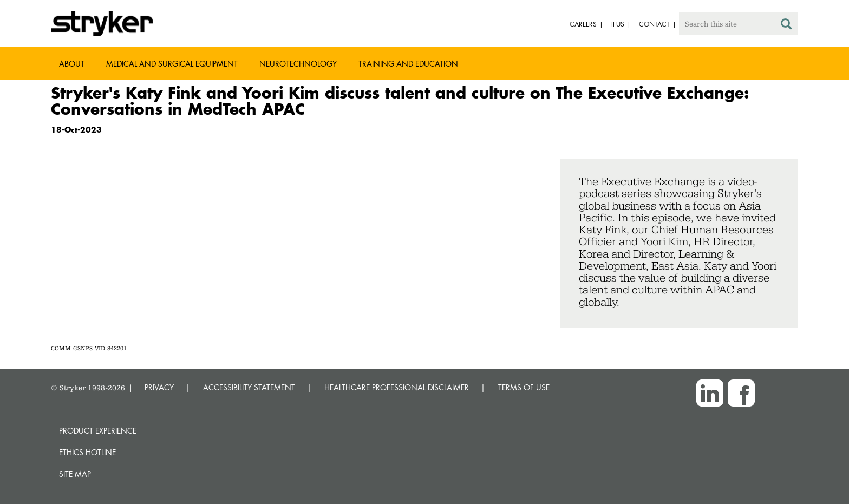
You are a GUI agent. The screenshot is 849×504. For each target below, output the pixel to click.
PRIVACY (159, 387)
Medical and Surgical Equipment (172, 64)
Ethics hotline (87, 452)
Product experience (98, 431)
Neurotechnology (298, 64)
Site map (75, 474)
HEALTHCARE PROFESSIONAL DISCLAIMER (397, 387)
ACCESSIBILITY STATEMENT (249, 387)
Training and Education (408, 64)
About (72, 64)
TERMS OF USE (524, 387)
